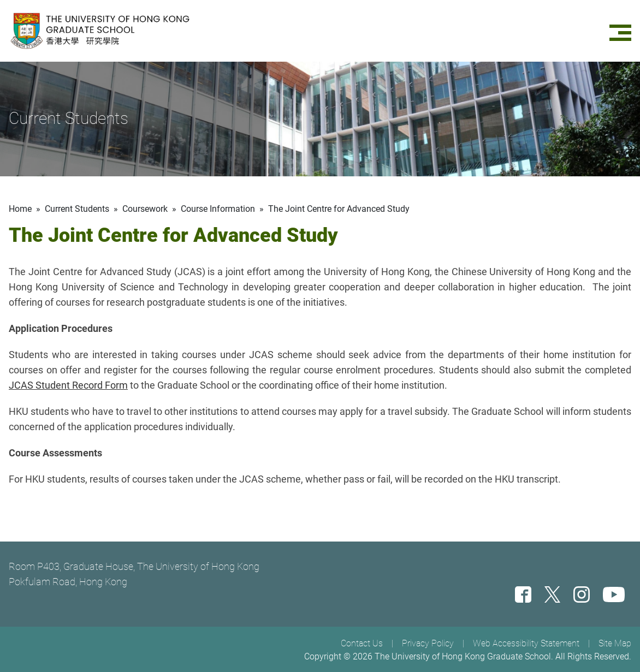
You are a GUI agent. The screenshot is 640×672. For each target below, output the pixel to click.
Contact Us (362, 643)
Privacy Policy (428, 643)
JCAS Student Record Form (68, 385)
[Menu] (620, 31)
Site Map (615, 643)
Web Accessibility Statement (526, 643)
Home (20, 209)
